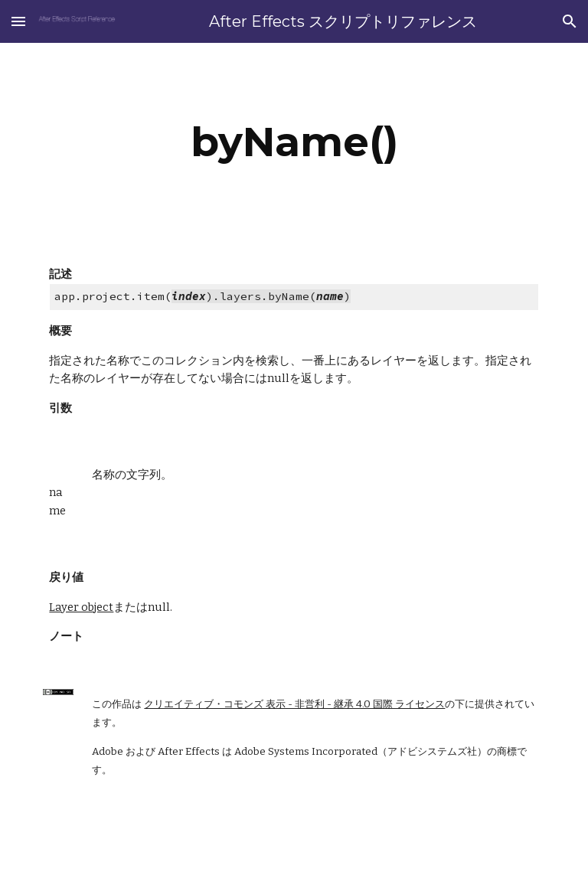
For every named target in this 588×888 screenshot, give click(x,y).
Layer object (81, 607)
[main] (294, 142)
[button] (18, 21)
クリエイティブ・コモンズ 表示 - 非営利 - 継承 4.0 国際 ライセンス (294, 704)
